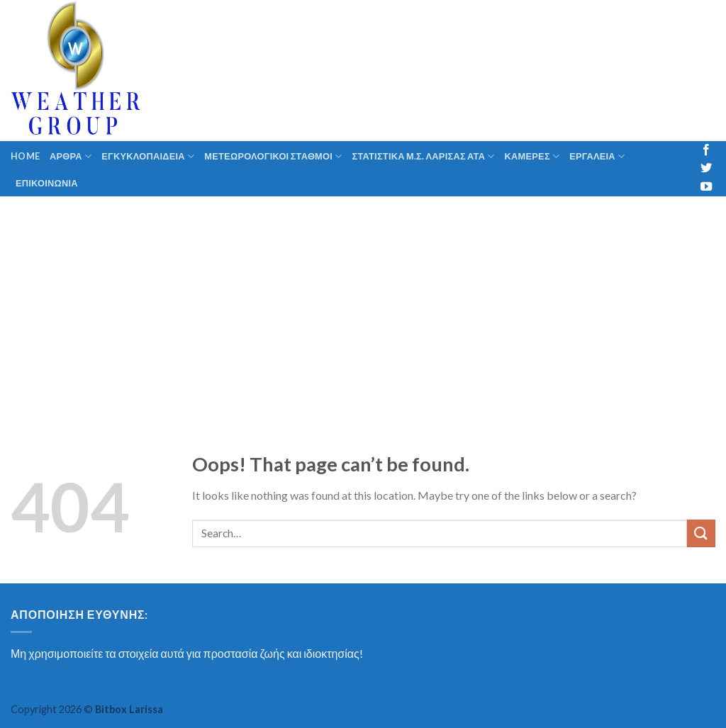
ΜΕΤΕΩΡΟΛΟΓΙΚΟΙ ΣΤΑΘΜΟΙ (273, 156)
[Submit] (701, 533)
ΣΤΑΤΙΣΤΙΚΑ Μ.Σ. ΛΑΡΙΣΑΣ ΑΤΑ (424, 156)
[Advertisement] (363, 303)
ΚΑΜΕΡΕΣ (532, 156)
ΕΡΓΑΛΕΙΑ (597, 156)
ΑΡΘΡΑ (71, 156)
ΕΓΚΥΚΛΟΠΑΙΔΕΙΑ (148, 156)
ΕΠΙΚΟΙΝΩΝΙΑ (47, 183)
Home (25, 156)
